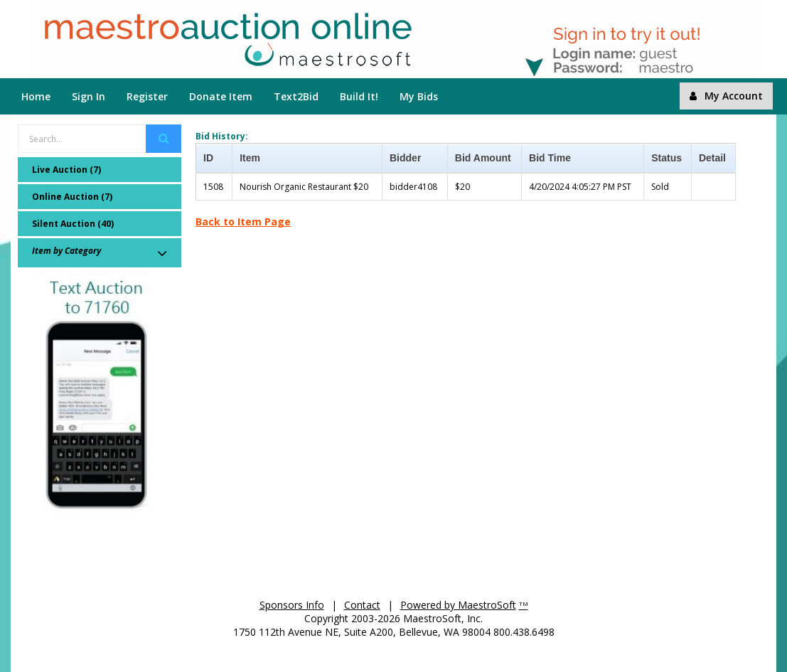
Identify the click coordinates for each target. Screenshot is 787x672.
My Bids (419, 96)
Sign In (89, 96)
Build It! (359, 96)
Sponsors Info (292, 605)
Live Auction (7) (66, 170)
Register (147, 96)
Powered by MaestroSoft (458, 605)
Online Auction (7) (72, 197)
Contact (362, 605)
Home (36, 96)
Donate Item (221, 96)
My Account (726, 96)
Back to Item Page (243, 222)
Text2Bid (296, 96)
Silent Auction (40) (73, 224)
